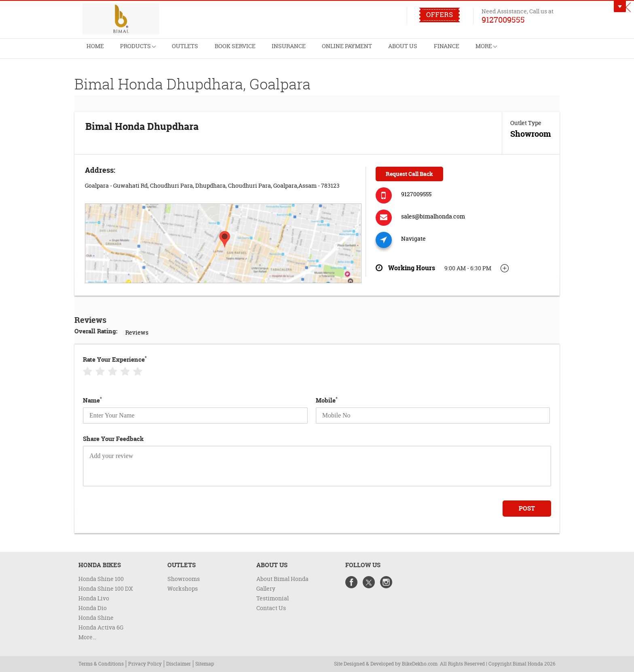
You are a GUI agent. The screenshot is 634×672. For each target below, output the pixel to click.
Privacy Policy (145, 664)
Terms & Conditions (101, 664)
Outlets (193, 51)
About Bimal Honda (282, 579)
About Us (425, 51)
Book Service (246, 51)
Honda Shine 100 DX (106, 588)
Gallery (266, 588)
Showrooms (184, 579)
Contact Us (271, 608)
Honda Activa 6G (101, 627)
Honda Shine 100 (101, 579)
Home (96, 51)
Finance (472, 51)
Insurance (303, 51)
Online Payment (365, 51)
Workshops (183, 588)
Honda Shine (96, 618)
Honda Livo (94, 598)
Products (142, 48)
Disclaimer (179, 664)
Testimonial (273, 598)
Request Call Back (409, 174)
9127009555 (503, 19)
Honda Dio (93, 608)
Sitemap (205, 664)
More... (87, 637)
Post (527, 508)
